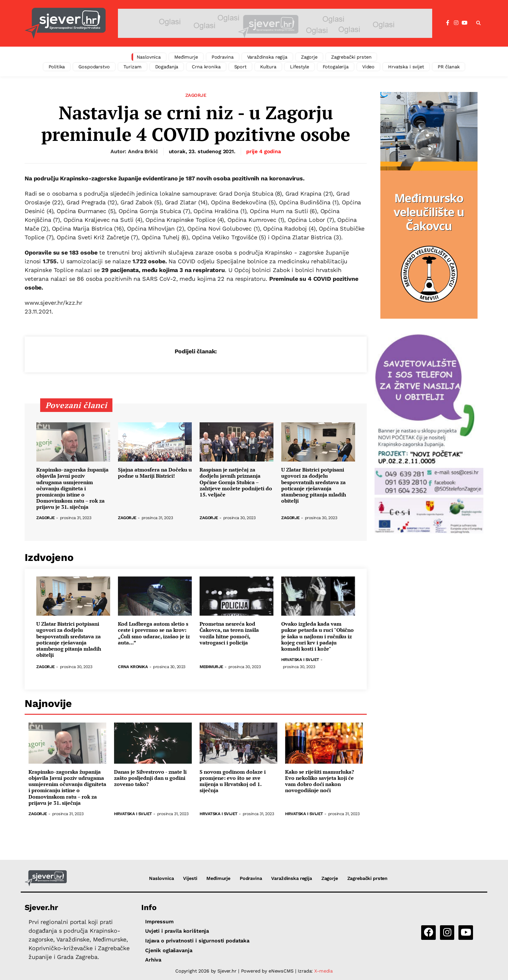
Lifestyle (300, 67)
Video (368, 67)
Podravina (223, 57)
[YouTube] (465, 23)
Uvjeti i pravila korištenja (177, 931)
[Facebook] (448, 23)
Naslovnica (149, 57)
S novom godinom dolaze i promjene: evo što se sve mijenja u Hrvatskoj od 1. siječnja (233, 781)
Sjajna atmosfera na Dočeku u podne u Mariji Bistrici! (155, 473)
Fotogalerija (336, 67)
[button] (479, 23)
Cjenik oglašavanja (169, 950)
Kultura (268, 67)
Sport (240, 67)
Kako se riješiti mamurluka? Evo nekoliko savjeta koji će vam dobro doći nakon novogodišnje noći (320, 781)
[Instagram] (456, 23)
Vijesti (190, 878)
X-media (323, 971)
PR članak (449, 67)
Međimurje (186, 57)
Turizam (133, 67)
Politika (57, 67)
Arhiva (153, 960)
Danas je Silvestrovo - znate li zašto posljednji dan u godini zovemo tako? (150, 778)
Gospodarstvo (94, 67)
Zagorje (309, 57)
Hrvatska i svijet (406, 67)
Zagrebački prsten (351, 57)
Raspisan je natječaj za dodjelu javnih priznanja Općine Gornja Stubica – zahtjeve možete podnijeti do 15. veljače (236, 482)
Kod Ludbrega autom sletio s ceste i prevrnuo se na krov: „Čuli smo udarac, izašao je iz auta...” (154, 633)
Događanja (167, 67)
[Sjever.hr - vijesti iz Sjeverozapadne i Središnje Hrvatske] (65, 23)
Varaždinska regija (267, 57)
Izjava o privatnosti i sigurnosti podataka (197, 941)
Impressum (159, 922)
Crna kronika (206, 67)
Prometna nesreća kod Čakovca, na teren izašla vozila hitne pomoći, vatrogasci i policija (229, 633)
